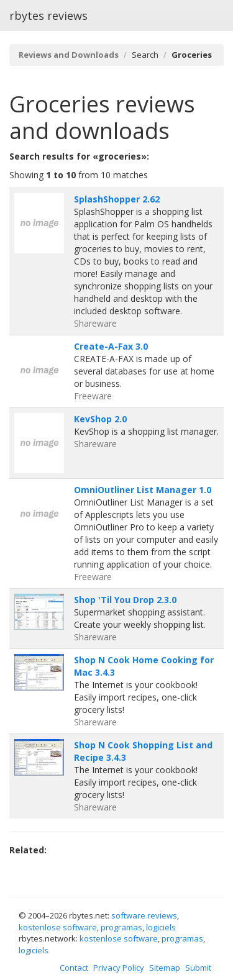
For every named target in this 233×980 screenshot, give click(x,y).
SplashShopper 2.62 (117, 199)
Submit (198, 968)
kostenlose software (58, 927)
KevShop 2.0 (100, 419)
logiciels (161, 927)
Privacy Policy (119, 968)
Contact (74, 968)
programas (121, 927)
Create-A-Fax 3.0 (111, 346)
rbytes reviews (48, 16)
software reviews (144, 915)
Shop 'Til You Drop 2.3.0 (125, 600)
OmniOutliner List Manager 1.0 (143, 490)
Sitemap (165, 968)
